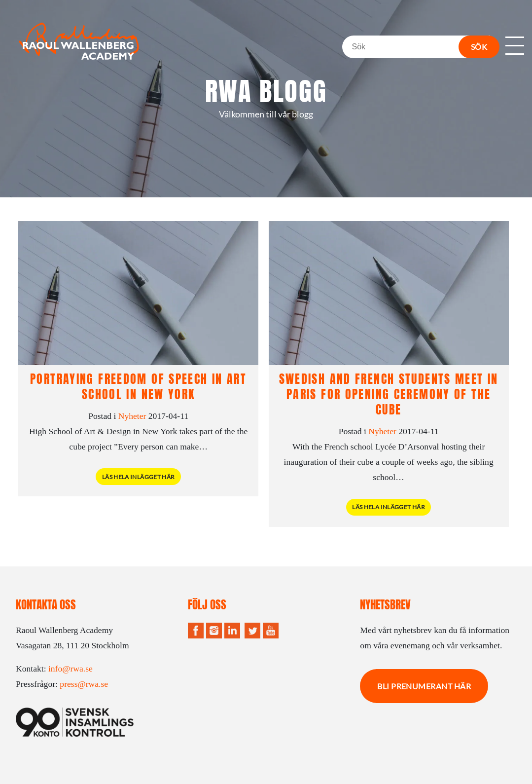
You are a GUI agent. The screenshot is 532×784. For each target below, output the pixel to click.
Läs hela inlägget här (139, 477)
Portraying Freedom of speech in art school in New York (138, 387)
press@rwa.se (84, 684)
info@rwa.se (71, 669)
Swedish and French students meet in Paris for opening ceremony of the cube (389, 394)
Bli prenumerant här (424, 686)
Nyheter (132, 416)
